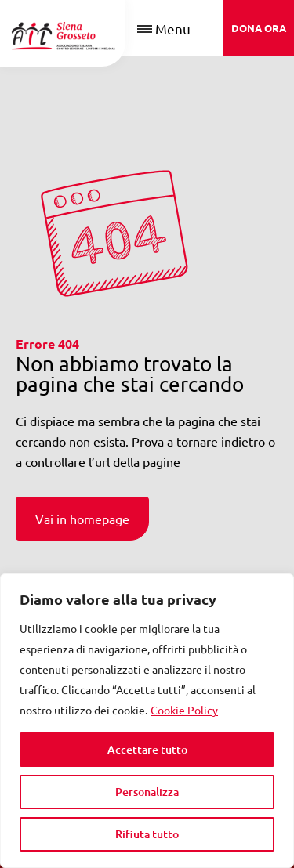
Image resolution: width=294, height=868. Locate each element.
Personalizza (147, 792)
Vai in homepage (82, 519)
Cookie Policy (184, 710)
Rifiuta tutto (147, 834)
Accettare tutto (147, 749)
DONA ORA (259, 28)
